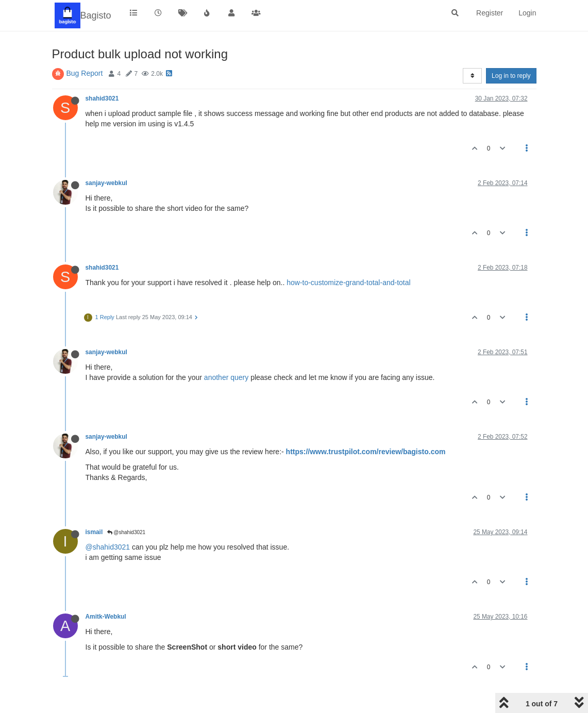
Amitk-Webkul (106, 617)
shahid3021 (102, 98)
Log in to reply (511, 76)
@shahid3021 (127, 532)
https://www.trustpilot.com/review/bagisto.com (366, 452)
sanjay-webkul (106, 183)
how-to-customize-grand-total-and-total (348, 283)
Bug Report (85, 73)
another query (226, 377)
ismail (94, 532)
